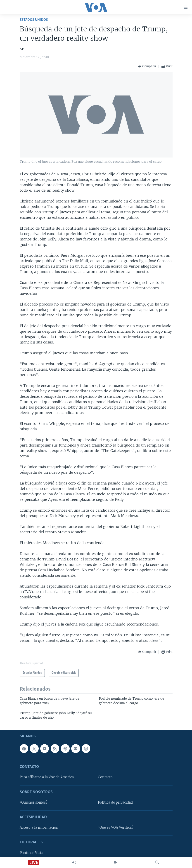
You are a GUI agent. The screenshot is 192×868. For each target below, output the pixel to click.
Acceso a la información (39, 828)
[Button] (147, 66)
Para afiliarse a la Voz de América (47, 777)
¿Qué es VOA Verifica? (116, 828)
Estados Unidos (34, 20)
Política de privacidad (115, 802)
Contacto (105, 777)
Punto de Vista (31, 853)
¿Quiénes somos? (33, 802)
